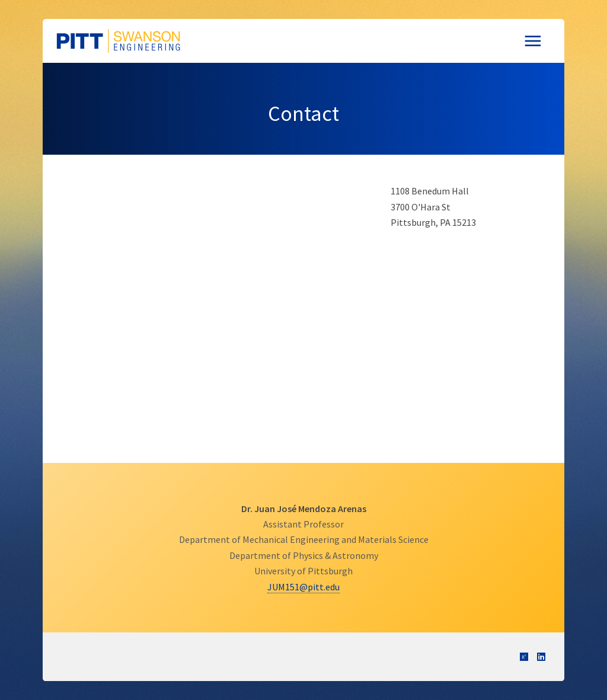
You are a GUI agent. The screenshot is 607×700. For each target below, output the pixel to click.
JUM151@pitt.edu (303, 587)
